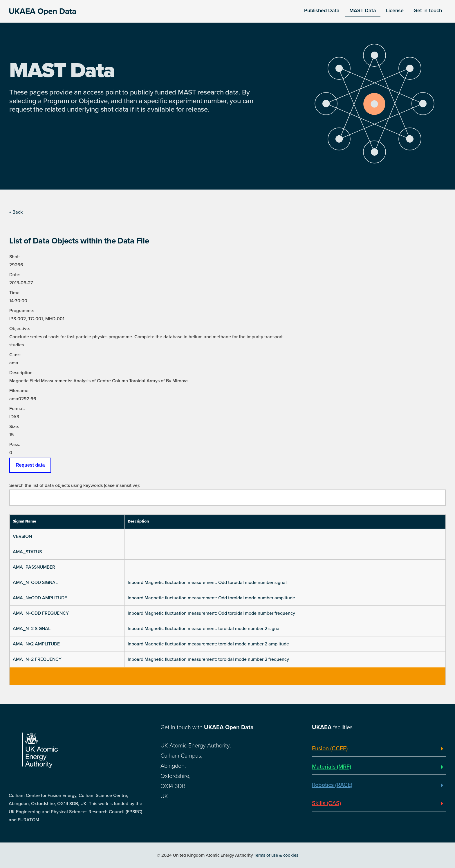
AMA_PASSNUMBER (34, 567)
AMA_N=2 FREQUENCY (37, 659)
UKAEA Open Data (43, 11)
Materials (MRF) (332, 767)
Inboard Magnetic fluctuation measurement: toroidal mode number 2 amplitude (208, 644)
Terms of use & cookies (276, 855)
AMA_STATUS (27, 552)
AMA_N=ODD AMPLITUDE (40, 598)
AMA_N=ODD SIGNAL (35, 583)
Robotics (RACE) (332, 785)
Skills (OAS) (326, 803)
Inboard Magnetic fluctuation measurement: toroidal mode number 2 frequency (208, 659)
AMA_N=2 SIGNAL (32, 629)
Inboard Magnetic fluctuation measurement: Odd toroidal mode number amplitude (211, 598)
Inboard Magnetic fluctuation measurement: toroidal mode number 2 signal (204, 629)
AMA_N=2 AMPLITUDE (36, 644)
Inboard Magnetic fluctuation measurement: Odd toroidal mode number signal (207, 583)
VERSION (22, 536)
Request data (30, 465)
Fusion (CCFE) (330, 749)
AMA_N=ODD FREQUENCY (41, 613)
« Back (16, 212)
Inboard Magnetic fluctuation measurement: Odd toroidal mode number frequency (211, 613)
